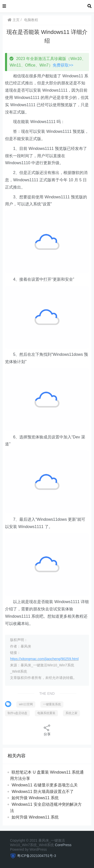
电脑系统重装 (46, 713)
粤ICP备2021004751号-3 (37, 856)
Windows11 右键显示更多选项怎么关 (44, 785)
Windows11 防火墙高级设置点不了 (42, 792)
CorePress (63, 845)
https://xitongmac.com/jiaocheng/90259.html (44, 659)
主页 (14, 20)
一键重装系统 (52, 704)
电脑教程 (31, 20)
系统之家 (71, 713)
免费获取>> (63, 65)
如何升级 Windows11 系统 (35, 798)
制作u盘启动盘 (17, 713)
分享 (47, 730)
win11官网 (26, 704)
